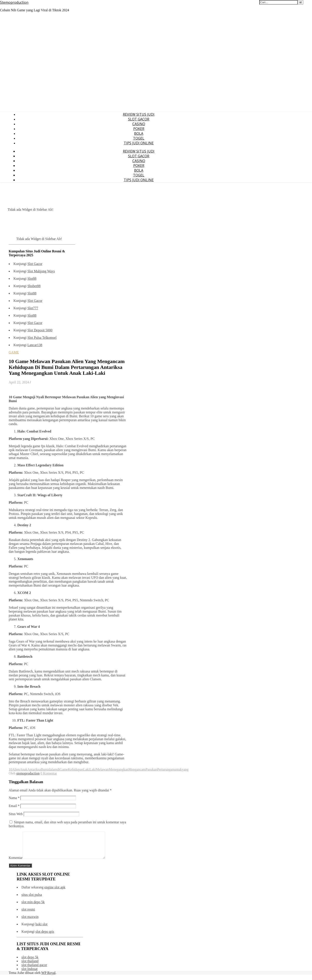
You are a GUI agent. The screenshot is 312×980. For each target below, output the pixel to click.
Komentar (16, 863)
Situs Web (16, 814)
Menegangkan (119, 769)
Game (64, 769)
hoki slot (41, 929)
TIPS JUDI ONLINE (139, 143)
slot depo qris (45, 937)
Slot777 (33, 308)
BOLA (139, 133)
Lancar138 (35, 345)
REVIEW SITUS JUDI (139, 114)
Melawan (102, 769)
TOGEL (139, 138)
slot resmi (28, 915)
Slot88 (32, 279)
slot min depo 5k (33, 907)
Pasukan (151, 769)
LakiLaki (90, 769)
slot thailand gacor (34, 970)
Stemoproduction (14, 2)
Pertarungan (165, 769)
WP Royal (49, 978)
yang (185, 769)
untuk (178, 769)
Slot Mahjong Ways (41, 271)
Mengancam (137, 769)
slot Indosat (29, 974)
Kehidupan (76, 769)
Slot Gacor (35, 264)
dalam (53, 769)
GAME (14, 352)
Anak (24, 769)
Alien (16, 769)
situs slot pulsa (32, 900)
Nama (14, 798)
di (58, 769)
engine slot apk (55, 892)
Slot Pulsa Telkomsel (42, 338)
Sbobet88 (34, 286)
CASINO (139, 124)
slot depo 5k (30, 962)
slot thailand (30, 966)
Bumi (45, 769)
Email (14, 806)
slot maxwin (30, 922)
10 (10, 769)
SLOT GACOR (139, 119)
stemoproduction (28, 773)
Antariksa (34, 769)
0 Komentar (49, 773)
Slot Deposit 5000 (40, 330)
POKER (139, 129)
